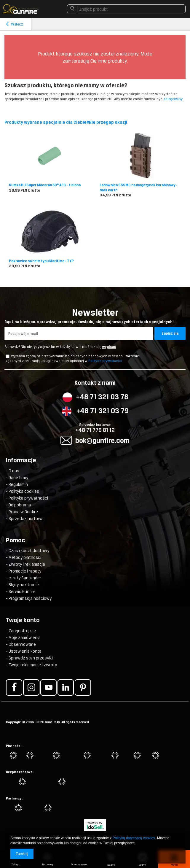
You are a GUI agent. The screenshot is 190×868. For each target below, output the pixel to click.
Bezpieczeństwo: (20, 772)
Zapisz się (170, 333)
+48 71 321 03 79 (103, 411)
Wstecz (15, 24)
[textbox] (126, 9)
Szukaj (72, 10)
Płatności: (14, 746)
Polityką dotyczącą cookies (134, 838)
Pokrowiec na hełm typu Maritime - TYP (41, 261)
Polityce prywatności (105, 361)
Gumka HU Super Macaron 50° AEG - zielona (45, 185)
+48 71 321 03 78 (102, 397)
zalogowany (173, 99)
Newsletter (95, 316)
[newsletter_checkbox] (8, 356)
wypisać (109, 347)
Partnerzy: (14, 798)
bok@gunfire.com (102, 440)
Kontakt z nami (95, 383)
